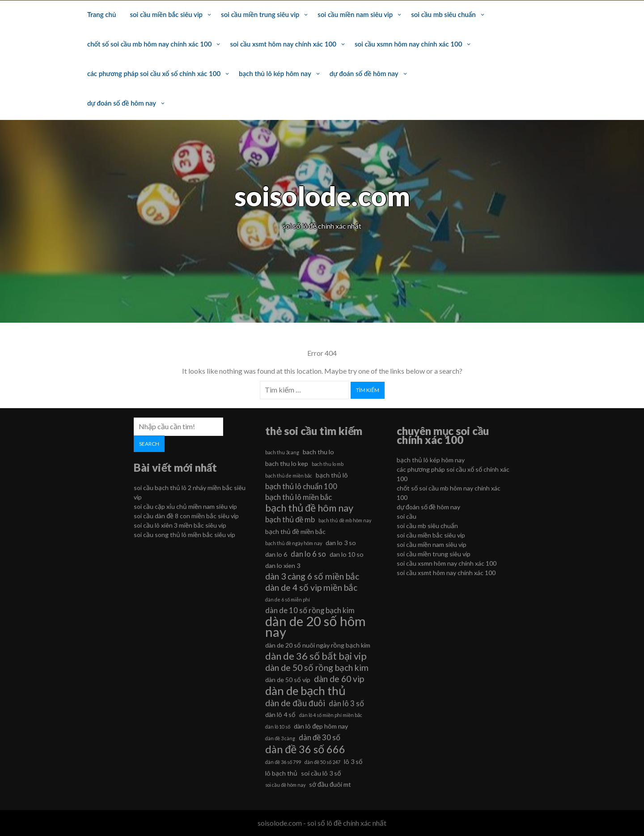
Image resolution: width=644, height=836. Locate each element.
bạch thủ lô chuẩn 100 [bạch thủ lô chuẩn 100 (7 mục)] (301, 486)
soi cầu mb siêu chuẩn (443, 14)
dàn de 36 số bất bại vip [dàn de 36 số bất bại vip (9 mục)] (316, 656)
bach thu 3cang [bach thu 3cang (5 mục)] (282, 452)
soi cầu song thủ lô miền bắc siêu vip (184, 535)
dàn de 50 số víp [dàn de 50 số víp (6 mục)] (288, 680)
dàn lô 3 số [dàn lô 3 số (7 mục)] (346, 703)
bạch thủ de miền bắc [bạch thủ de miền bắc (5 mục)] (289, 476)
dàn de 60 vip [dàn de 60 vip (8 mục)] (339, 679)
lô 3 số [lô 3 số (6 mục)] (353, 761)
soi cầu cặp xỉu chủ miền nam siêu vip (185, 506)
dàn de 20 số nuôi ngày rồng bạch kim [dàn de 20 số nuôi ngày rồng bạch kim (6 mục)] (318, 645)
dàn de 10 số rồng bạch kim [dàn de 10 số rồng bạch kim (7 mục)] (310, 610)
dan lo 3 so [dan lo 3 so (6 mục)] (341, 543)
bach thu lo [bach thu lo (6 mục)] (318, 452)
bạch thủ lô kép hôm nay (275, 73)
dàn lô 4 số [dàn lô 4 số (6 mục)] (280, 714)
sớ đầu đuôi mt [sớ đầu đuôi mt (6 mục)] (330, 784)
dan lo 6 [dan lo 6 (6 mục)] (276, 554)
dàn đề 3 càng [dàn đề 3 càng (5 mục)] (280, 738)
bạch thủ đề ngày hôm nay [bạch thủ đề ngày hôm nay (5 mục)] (294, 543)
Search (149, 444)
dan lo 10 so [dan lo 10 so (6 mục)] (347, 554)
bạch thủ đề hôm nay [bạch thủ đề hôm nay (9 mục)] (309, 508)
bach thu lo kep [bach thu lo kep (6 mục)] (287, 463)
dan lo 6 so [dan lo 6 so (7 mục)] (308, 554)
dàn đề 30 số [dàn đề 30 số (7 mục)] (320, 737)
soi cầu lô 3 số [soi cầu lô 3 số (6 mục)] (321, 773)
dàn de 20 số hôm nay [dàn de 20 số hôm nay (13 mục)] (316, 627)
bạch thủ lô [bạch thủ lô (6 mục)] (332, 475)
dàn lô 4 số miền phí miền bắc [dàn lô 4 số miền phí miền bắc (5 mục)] (331, 715)
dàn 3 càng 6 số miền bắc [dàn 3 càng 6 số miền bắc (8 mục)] (312, 576)
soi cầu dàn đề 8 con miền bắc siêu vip (186, 516)
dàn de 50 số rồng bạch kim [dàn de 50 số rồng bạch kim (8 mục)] (317, 668)
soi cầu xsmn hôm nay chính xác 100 (409, 44)
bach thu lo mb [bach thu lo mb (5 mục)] (328, 464)
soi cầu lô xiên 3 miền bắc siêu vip (180, 525)
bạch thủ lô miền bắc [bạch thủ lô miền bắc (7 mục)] (299, 497)
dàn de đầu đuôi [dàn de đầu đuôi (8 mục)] (295, 703)
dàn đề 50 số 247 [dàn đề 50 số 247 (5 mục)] (322, 762)
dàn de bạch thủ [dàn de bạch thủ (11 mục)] (305, 691)
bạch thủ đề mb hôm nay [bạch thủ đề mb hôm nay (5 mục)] (345, 520)
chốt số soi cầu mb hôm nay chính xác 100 (149, 44)
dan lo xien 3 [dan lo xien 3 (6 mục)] (283, 565)
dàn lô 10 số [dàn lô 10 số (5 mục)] (278, 727)
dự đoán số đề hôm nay (364, 73)
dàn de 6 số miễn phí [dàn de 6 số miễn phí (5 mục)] (288, 599)
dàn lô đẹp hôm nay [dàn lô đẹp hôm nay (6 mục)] (321, 726)
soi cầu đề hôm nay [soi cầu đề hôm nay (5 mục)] (285, 785)
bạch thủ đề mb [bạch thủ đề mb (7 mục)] (290, 519)
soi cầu (407, 516)
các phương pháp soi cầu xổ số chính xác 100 (154, 73)
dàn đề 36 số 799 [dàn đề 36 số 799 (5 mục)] (283, 762)
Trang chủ (102, 14)
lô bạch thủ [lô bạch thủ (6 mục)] (281, 773)
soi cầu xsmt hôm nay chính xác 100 (283, 44)
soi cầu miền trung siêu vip (260, 14)
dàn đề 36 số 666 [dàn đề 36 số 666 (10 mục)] (305, 749)
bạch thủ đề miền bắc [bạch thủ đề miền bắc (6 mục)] (295, 531)
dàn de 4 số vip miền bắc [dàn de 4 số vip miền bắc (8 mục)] (311, 587)
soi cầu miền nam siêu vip (355, 14)
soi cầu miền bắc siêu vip (166, 14)
